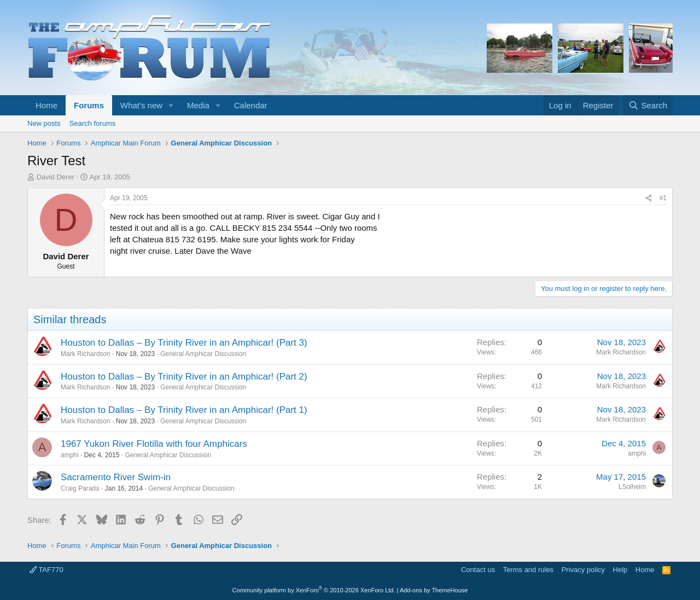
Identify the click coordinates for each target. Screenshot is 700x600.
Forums (89, 105)
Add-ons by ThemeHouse (434, 590)
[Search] (648, 105)
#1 (663, 198)
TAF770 (46, 570)
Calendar (251, 105)
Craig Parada (80, 488)
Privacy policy (583, 570)
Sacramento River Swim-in (116, 477)
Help (620, 570)
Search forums (93, 123)
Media (198, 105)
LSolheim (632, 487)
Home (46, 105)
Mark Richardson (86, 354)
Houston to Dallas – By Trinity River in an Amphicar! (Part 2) (184, 377)
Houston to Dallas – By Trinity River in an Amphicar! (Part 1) (184, 410)
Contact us (478, 570)
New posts (44, 123)
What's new (141, 105)
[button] (171, 105)
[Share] (649, 198)
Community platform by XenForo (314, 590)
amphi (70, 455)
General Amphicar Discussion (203, 354)
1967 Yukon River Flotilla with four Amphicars (154, 444)
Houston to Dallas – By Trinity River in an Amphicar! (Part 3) (184, 343)
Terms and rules (528, 570)
